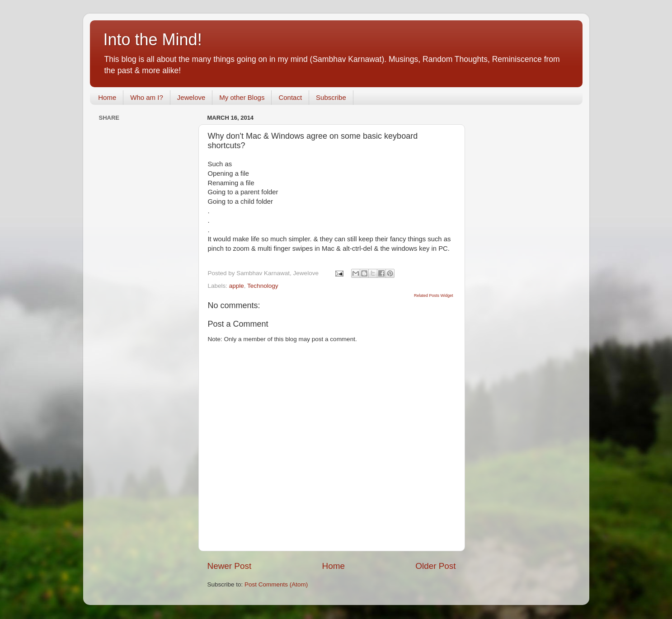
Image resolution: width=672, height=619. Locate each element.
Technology (263, 286)
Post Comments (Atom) (276, 584)
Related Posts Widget (434, 295)
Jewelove (191, 97)
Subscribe (331, 97)
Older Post (435, 566)
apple (237, 286)
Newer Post (230, 566)
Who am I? (147, 97)
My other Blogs (242, 97)
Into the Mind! (153, 40)
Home (107, 97)
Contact (290, 97)
